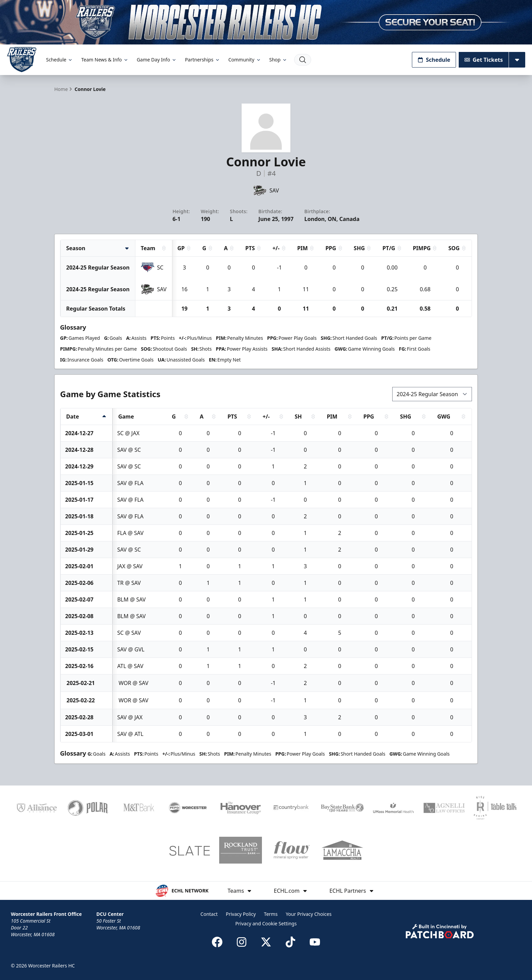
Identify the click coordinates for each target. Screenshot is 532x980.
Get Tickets (484, 60)
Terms (271, 914)
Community (245, 60)
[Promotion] (266, 22)
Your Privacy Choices (309, 914)
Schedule (60, 60)
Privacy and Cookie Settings (266, 923)
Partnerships (203, 60)
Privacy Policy (241, 914)
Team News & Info (105, 60)
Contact (209, 914)
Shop (278, 60)
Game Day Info (157, 60)
